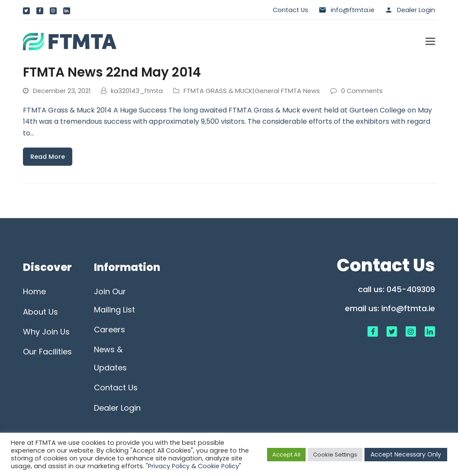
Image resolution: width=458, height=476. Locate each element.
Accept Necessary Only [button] (406, 454)
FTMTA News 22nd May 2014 (112, 72)
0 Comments (362, 91)
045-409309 (411, 289)
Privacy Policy (169, 466)
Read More (48, 157)
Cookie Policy (218, 466)
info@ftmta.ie (408, 308)
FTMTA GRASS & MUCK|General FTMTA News (252, 91)
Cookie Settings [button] (335, 455)
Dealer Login (416, 10)
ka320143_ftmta (137, 91)
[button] (430, 42)
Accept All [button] (286, 455)
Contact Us (290, 10)
